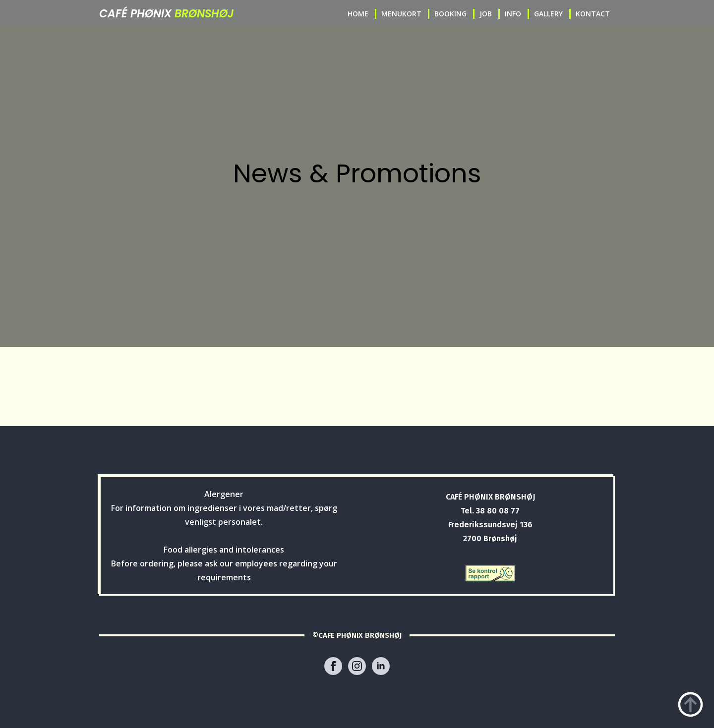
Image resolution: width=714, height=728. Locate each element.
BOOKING (450, 14)
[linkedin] (381, 666)
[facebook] (333, 666)
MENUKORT (401, 14)
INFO (513, 14)
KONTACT (593, 14)
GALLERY (548, 14)
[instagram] (357, 666)
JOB (486, 14)
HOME (358, 14)
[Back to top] (690, 704)
